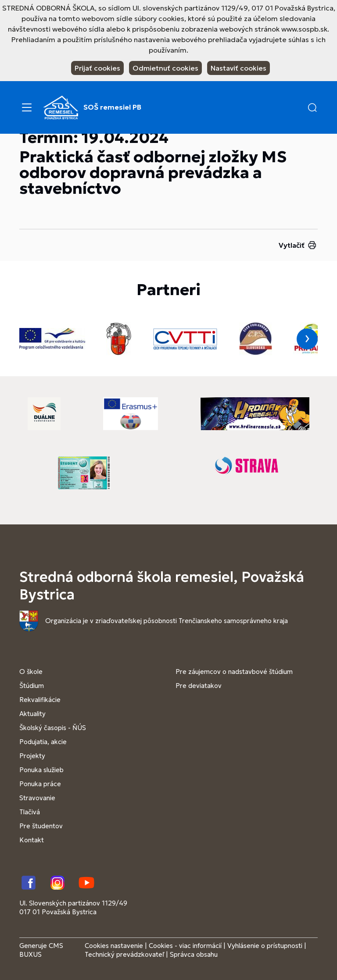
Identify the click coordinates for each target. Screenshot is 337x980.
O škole (31, 672)
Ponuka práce (40, 784)
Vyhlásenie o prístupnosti (265, 946)
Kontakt (32, 840)
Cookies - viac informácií (185, 946)
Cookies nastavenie (114, 946)
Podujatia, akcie (43, 742)
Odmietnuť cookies (165, 68)
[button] (312, 107)
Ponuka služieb (41, 770)
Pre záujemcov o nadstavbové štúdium (234, 672)
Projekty (32, 756)
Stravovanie (37, 798)
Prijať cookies (97, 68)
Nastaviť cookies (238, 68)
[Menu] (27, 107)
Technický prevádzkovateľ (124, 954)
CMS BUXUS (41, 950)
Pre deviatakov (199, 686)
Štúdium (32, 686)
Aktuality (32, 714)
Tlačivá (30, 812)
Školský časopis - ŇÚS (53, 728)
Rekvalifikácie (40, 700)
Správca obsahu (194, 954)
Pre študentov (41, 826)
